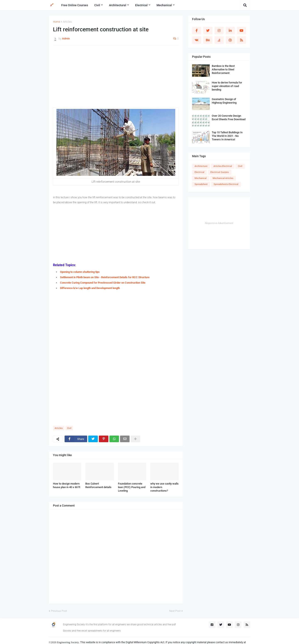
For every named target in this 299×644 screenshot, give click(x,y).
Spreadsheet (201, 184)
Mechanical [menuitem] (164, 5)
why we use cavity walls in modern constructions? (164, 487)
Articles (67, 22)
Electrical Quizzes (220, 172)
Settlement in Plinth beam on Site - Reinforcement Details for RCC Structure (105, 277)
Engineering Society (68, 642)
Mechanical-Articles (223, 178)
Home (57, 22)
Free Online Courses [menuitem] (75, 5)
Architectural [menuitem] (118, 5)
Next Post (175, 611)
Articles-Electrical (223, 166)
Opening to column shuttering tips (80, 272)
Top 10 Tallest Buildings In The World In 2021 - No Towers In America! (227, 136)
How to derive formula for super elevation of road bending (227, 86)
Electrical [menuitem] (141, 5)
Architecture (201, 166)
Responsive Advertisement (219, 223)
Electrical (199, 172)
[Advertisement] (116, 78)
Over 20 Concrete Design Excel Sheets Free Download (229, 118)
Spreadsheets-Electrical (226, 184)
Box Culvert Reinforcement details (98, 485)
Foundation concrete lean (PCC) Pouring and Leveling (132, 487)
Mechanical (201, 178)
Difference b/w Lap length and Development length (90, 288)
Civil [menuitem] (97, 5)
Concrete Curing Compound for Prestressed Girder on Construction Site (103, 283)
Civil (69, 428)
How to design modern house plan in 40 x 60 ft (67, 485)
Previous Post (59, 611)
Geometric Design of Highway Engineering (224, 101)
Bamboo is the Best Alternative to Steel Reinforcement (223, 69)
